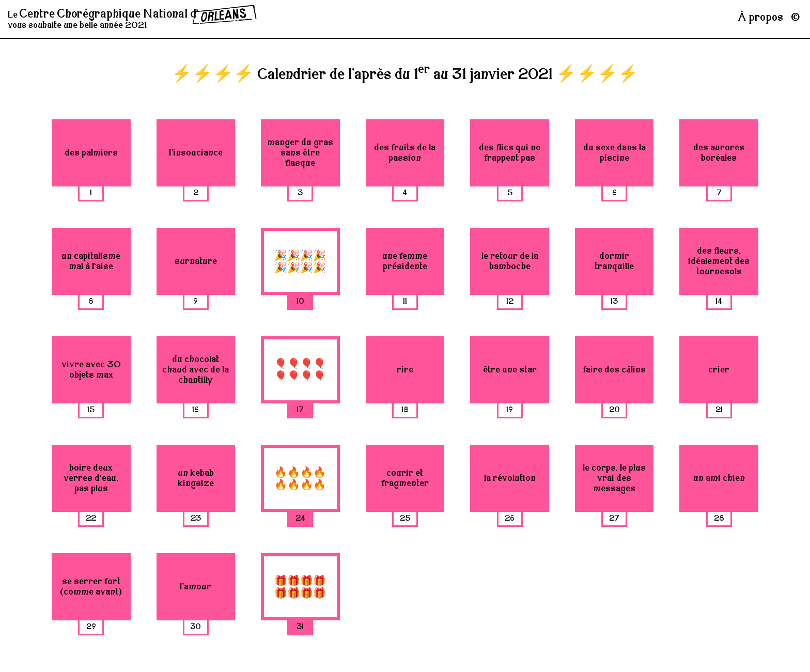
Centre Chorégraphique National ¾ (138, 14)
